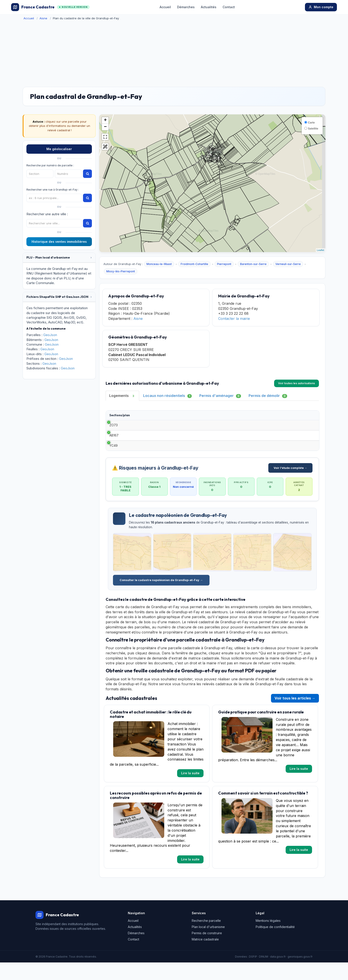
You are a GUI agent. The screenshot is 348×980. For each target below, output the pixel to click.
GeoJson (50, 335)
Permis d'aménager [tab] (220, 396)
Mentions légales (268, 938)
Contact (229, 7)
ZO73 (114, 431)
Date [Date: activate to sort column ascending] (171, 417)
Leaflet (321, 250)
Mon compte (321, 7)
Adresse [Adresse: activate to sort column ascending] (251, 417)
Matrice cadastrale (205, 957)
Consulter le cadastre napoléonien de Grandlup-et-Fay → (161, 598)
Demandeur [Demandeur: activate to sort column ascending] (200, 417)
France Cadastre (50, 7)
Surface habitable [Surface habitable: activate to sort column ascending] (223, 417)
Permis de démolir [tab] (268, 396)
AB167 (114, 446)
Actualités (209, 7)
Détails (307, 431)
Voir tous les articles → (295, 716)
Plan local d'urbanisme (208, 944)
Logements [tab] (122, 396)
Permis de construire (207, 950)
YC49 (114, 461)
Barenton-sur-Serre (253, 264)
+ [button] (105, 120)
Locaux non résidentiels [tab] (167, 396)
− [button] (105, 127)
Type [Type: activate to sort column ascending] (141, 417)
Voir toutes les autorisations (297, 383)
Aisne (43, 18)
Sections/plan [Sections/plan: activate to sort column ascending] (120, 417)
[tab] (59, 258)
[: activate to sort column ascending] (307, 417)
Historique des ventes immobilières (59, 242)
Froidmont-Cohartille (194, 264)
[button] (59, 258)
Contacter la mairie (234, 319)
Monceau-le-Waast (159, 264)
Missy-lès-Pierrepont (121, 271)
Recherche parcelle (206, 938)
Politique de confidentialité (275, 944)
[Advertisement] (174, 54)
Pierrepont (224, 264)
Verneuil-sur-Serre (288, 264)
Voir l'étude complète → (290, 485)
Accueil (165, 7)
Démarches (186, 7)
